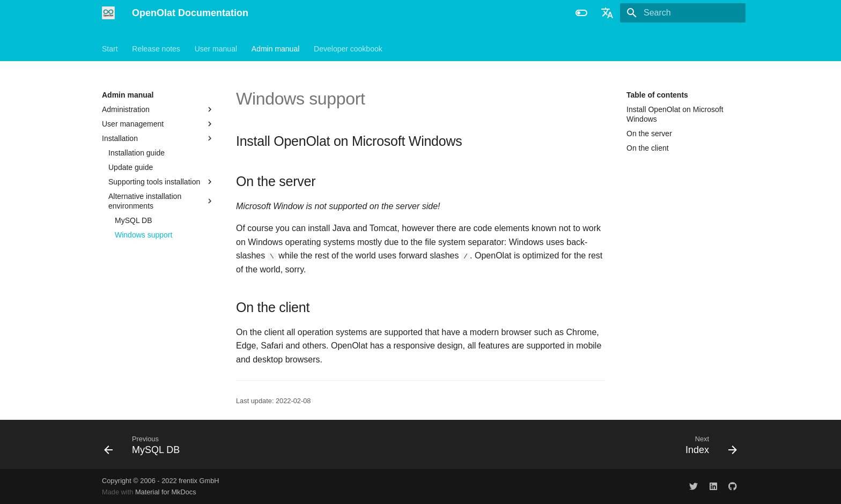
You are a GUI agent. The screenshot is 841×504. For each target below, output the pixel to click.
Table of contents (657, 95)
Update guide (131, 167)
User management (133, 124)
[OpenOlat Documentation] (108, 13)
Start (110, 49)
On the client (648, 148)
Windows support (143, 235)
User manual (216, 49)
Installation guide (137, 153)
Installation (158, 138)
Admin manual (276, 49)
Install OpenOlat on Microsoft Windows (675, 114)
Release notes (156, 49)
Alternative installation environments (161, 201)
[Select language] (607, 13)
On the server (649, 134)
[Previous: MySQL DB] (145, 444)
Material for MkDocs (166, 492)
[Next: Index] (708, 444)
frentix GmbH (199, 481)
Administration (158, 109)
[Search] (683, 13)
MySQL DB (134, 220)
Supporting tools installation (161, 182)
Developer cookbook (348, 49)
